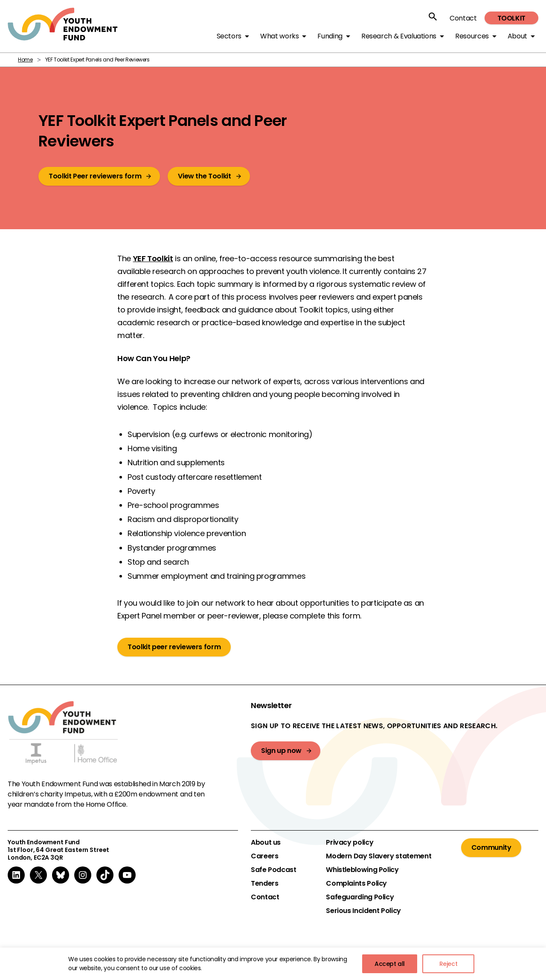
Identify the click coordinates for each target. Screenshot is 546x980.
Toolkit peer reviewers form (174, 647)
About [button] (517, 36)
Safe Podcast (274, 870)
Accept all (390, 964)
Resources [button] (472, 36)
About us (266, 843)
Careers (264, 856)
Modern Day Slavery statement (379, 856)
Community (491, 847)
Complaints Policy (356, 884)
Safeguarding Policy (360, 897)
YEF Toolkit (153, 258)
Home (25, 60)
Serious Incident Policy (363, 911)
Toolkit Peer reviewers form (95, 176)
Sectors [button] (229, 36)
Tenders (264, 884)
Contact (463, 18)
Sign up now (281, 751)
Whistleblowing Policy (362, 870)
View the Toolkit (204, 176)
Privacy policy (350, 843)
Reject (449, 964)
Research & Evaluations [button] (399, 36)
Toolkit (511, 18)
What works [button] (279, 36)
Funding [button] (330, 36)
